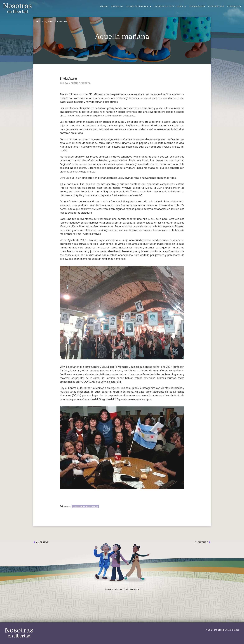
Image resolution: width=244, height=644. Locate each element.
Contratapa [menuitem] (216, 6)
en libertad (19, 633)
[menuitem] (139, 6)
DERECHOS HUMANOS (85, 506)
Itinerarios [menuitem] (197, 6)
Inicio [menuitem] (104, 6)
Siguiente (202, 542)
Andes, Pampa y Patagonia (55, 22)
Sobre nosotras (137, 6)
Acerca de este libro (169, 6)
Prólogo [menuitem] (117, 6)
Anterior (42, 542)
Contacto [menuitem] (234, 6)
